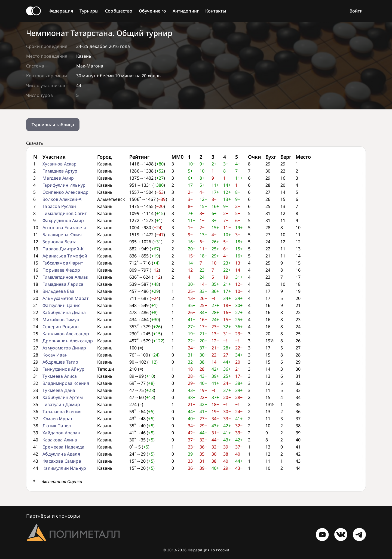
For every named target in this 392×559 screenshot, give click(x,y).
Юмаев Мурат (57, 419)
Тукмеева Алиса (60, 376)
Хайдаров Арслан (61, 433)
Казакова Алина (60, 440)
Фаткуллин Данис (61, 305)
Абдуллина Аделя (61, 454)
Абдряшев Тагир (60, 362)
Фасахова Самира (62, 461)
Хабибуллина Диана (64, 312)
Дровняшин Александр (68, 341)
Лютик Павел (57, 426)
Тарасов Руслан (59, 206)
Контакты (216, 11)
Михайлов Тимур (61, 320)
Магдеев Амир (58, 178)
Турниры (89, 11)
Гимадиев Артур (60, 171)
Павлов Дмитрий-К (63, 249)
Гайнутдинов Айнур (63, 369)
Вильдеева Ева (58, 291)
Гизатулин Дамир (61, 404)
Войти (356, 11)
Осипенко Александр (65, 192)
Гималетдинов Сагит (65, 213)
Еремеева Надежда (63, 447)
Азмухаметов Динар (64, 348)
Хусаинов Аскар (59, 164)
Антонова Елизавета (64, 228)
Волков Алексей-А (62, 199)
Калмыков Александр (66, 334)
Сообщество (119, 11)
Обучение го (152, 11)
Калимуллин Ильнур (64, 468)
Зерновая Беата (59, 242)
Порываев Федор (61, 270)
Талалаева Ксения (62, 411)
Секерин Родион (61, 327)
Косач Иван (55, 355)
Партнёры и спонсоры (53, 516)
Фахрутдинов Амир (63, 220)
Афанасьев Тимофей (65, 256)
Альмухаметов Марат (65, 298)
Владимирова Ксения (66, 383)
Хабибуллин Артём (63, 397)
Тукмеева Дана (59, 390)
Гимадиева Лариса (63, 284)
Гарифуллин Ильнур (64, 185)
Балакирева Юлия (62, 235)
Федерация (61, 11)
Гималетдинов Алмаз (65, 277)
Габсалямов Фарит (63, 263)
